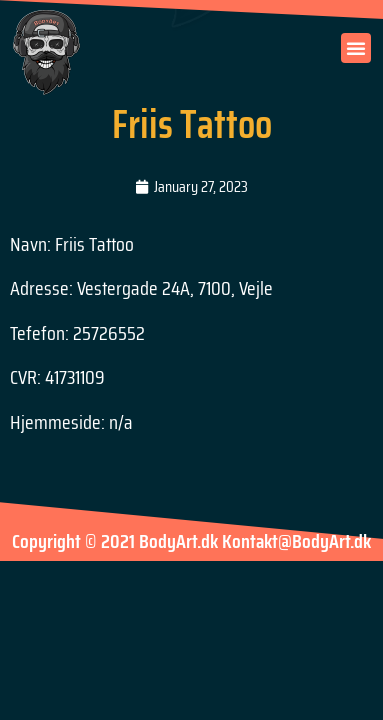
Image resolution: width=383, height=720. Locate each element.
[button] (356, 48)
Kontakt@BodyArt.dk (296, 541)
